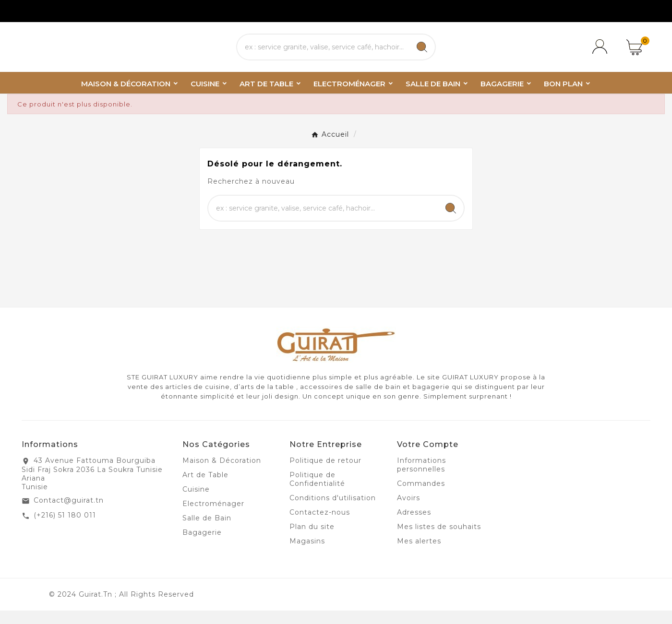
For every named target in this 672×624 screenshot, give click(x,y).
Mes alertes (419, 554)
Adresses (414, 526)
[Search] (422, 54)
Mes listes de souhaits (439, 540)
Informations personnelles (421, 478)
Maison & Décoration (222, 474)
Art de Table (205, 488)
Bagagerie (202, 546)
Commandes (421, 497)
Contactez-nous (320, 526)
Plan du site (312, 540)
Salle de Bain (207, 531)
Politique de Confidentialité (317, 493)
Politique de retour (325, 474)
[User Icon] (601, 54)
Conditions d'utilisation (333, 511)
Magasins (307, 554)
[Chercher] (323, 54)
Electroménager (213, 517)
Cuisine (196, 503)
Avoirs (408, 511)
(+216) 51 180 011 (65, 529)
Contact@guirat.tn (69, 514)
